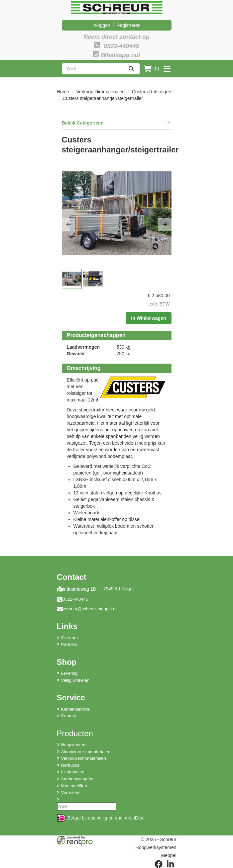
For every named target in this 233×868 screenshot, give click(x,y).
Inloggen (101, 25)
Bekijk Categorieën (117, 123)
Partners (69, 644)
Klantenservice (75, 709)
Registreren (129, 25)
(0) (151, 69)
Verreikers (71, 792)
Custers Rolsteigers (152, 92)
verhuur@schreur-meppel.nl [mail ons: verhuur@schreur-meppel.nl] (90, 609)
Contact (69, 716)
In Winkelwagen (149, 318)
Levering (69, 673)
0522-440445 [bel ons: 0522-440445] (76, 599)
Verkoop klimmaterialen (101, 92)
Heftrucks (70, 765)
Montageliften (74, 786)
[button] (68, 224)
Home (63, 92)
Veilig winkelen (75, 680)
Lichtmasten (73, 772)
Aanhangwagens (77, 779)
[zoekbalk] (93, 69)
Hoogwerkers (74, 745)
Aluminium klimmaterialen (86, 752)
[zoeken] (131, 69)
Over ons (70, 638)
